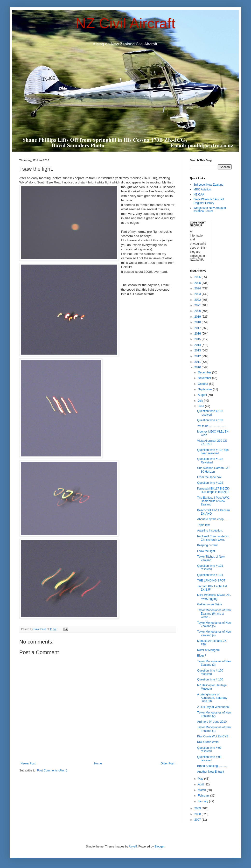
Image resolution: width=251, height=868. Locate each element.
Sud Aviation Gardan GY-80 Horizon (213, 470)
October (203, 384)
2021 (198, 305)
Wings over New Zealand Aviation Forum (210, 210)
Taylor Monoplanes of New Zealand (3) (214, 663)
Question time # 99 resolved (209, 749)
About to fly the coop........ (214, 519)
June (201, 406)
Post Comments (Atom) (52, 770)
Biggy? (202, 656)
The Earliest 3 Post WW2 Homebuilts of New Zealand (213, 501)
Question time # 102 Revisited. (210, 461)
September (205, 389)
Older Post (167, 763)
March (202, 790)
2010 (198, 367)
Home (98, 763)
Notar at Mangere (208, 650)
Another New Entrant (211, 772)
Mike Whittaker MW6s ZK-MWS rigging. (214, 597)
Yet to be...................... (212, 426)
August (203, 395)
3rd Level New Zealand (208, 185)
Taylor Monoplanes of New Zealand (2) (214, 714)
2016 (198, 334)
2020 (198, 311)
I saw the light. (206, 551)
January (203, 801)
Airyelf (133, 847)
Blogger (159, 847)
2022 (198, 300)
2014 (198, 345)
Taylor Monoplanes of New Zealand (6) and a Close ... (214, 614)
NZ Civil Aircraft (125, 23)
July (201, 401)
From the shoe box (209, 477)
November (205, 378)
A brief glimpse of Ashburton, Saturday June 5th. (212, 698)
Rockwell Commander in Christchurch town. (213, 538)
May (201, 779)
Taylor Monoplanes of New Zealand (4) (214, 633)
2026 (198, 277)
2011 (198, 362)
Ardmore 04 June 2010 (212, 722)
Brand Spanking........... (212, 766)
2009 (198, 808)
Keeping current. (208, 545)
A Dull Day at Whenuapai (213, 707)
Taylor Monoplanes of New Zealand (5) (214, 624)
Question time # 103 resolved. (210, 413)
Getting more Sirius (210, 604)
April (201, 784)
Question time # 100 (210, 679)
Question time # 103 (210, 420)
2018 (198, 322)
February (204, 796)
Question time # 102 (210, 483)
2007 (198, 820)
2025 (198, 283)
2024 (198, 288)
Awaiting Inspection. (210, 531)
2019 (198, 317)
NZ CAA (199, 195)
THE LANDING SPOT (211, 581)
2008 (198, 814)
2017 (198, 328)
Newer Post (28, 763)
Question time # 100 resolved (210, 672)
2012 (198, 356)
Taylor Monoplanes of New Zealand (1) (214, 729)
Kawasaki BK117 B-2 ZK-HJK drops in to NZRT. (213, 490)
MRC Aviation (202, 189)
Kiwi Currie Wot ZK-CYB (213, 736)
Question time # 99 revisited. (209, 759)
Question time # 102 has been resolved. (213, 452)
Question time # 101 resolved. (210, 567)
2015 (198, 339)
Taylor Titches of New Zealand (211, 558)
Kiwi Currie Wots (208, 742)
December (205, 372)
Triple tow (203, 525)
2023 (198, 294)
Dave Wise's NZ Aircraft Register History (209, 201)
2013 (198, 350)
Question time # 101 (210, 575)
